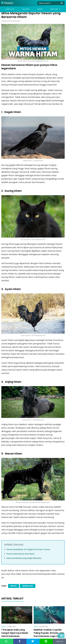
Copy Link (59, 641)
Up (61, 636)
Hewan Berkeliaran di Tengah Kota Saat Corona (28, 549)
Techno (26, 9)
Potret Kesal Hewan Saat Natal (20, 554)
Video (40, 9)
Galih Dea (16, 21)
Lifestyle (10, 9)
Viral (3, 627)
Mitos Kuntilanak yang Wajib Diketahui (24, 558)
